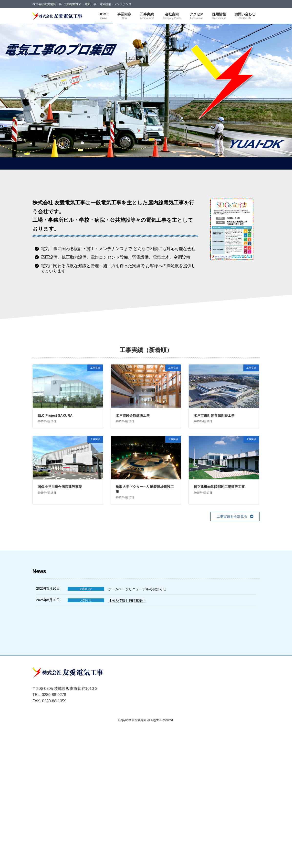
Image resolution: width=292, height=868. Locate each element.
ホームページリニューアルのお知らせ (137, 589)
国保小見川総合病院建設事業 (60, 487)
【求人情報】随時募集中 (127, 601)
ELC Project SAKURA (55, 415)
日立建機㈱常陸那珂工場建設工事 (219, 487)
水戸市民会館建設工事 (133, 415)
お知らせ (86, 589)
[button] (235, 517)
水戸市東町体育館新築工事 (214, 415)
